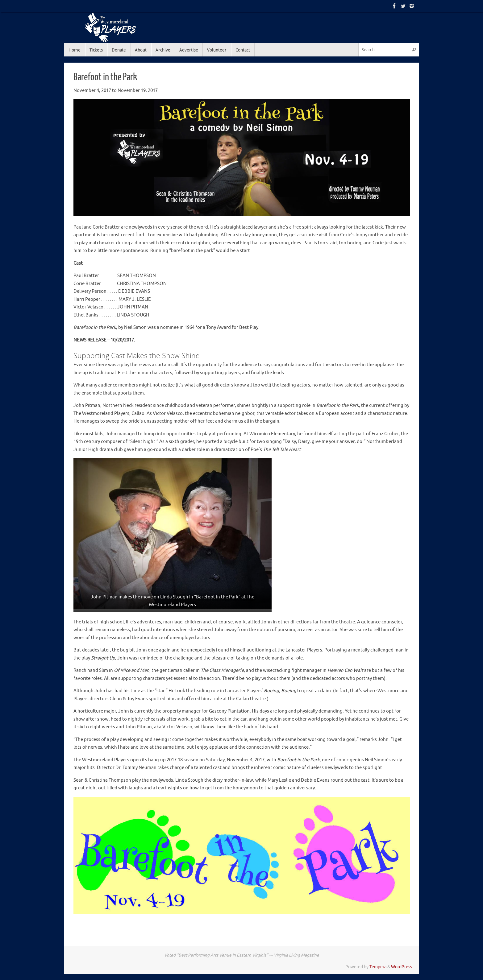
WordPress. (402, 967)
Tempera (378, 967)
